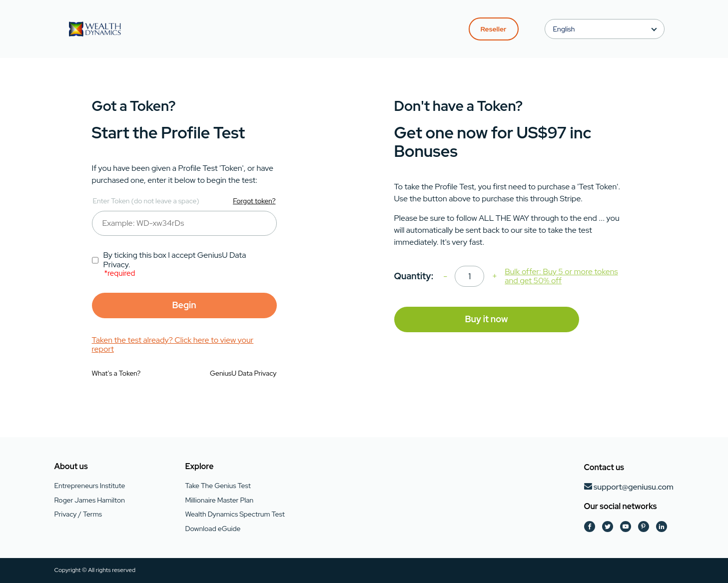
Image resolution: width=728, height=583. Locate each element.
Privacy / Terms (78, 514)
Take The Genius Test (218, 486)
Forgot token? (254, 201)
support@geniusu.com (634, 487)
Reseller (494, 29)
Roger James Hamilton (90, 500)
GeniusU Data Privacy (243, 373)
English (564, 29)
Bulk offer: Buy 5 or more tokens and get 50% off (561, 277)
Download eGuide (213, 529)
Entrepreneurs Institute (90, 486)
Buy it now (486, 319)
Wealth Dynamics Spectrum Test (235, 514)
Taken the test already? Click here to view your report (173, 345)
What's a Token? (116, 373)
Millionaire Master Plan (219, 500)
